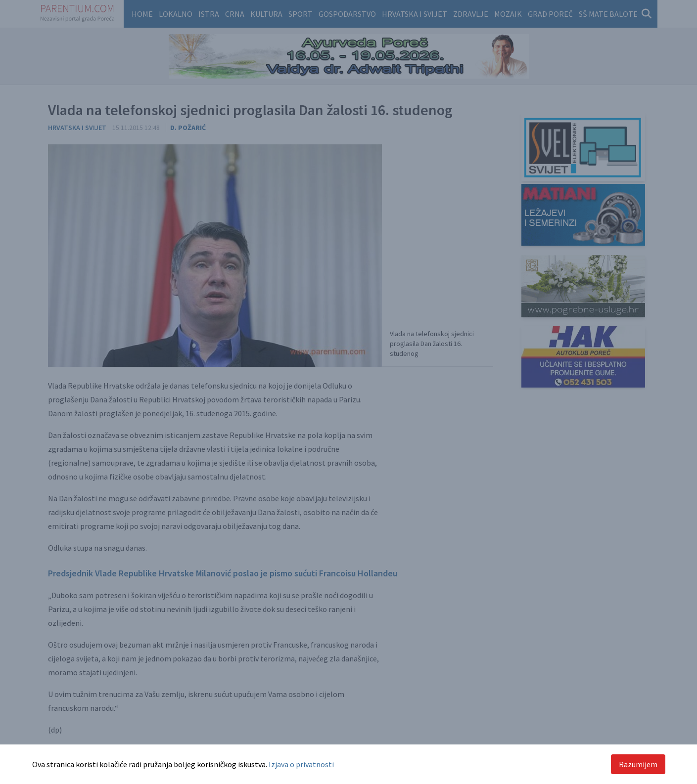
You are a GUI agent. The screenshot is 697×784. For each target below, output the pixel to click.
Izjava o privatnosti (301, 764)
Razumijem (638, 764)
